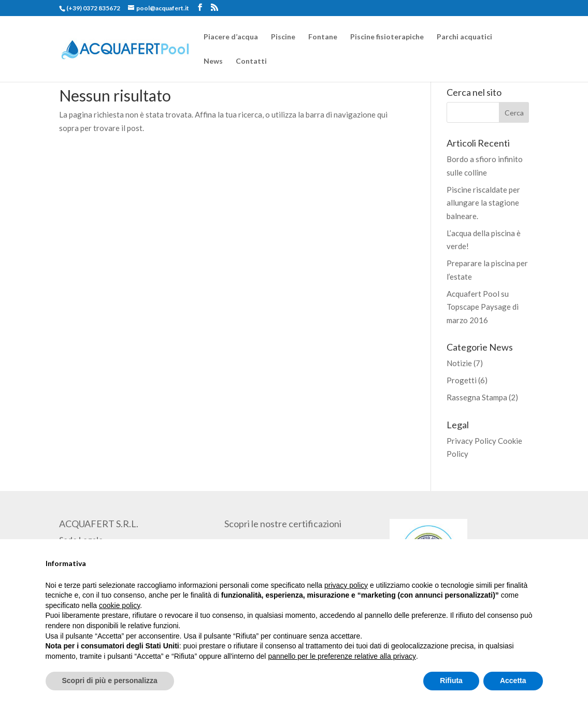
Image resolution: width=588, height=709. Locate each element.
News (213, 61)
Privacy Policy (471, 441)
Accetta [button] (513, 681)
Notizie (459, 363)
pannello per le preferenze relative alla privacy (342, 656)
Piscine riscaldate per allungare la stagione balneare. (483, 203)
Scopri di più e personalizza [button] (110, 681)
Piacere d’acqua (231, 37)
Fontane (323, 37)
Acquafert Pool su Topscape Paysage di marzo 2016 (483, 307)
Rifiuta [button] (451, 681)
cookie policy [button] (119, 605)
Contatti (251, 61)
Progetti (462, 380)
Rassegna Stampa (477, 397)
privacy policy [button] (346, 585)
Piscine (283, 37)
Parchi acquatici (464, 37)
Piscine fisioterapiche (387, 37)
